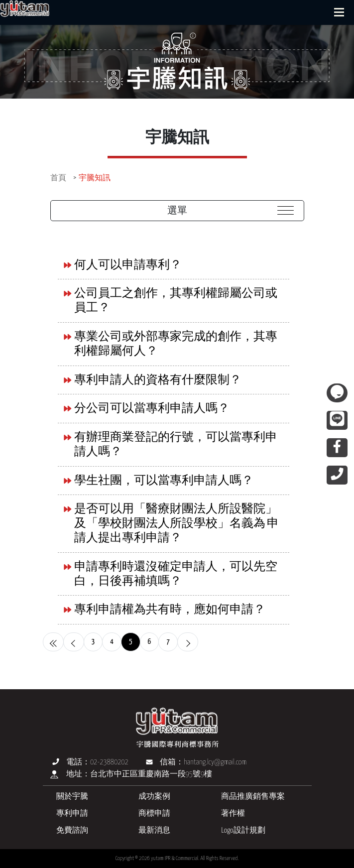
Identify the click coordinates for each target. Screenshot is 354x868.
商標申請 (154, 813)
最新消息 (154, 830)
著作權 (233, 813)
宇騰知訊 (95, 178)
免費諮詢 (72, 830)
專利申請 (72, 813)
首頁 (58, 178)
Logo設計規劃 (243, 830)
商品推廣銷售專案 (253, 797)
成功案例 (154, 797)
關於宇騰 (72, 797)
